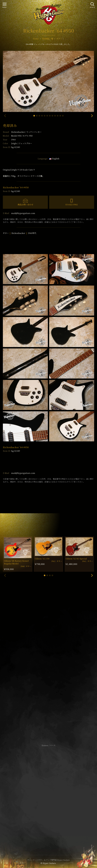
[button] (34, 116)
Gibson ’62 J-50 (42, 559)
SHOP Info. (49, 667)
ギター (6, 233)
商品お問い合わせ (25, 204)
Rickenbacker (26, 132)
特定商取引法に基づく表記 (48, 793)
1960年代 (32, 233)
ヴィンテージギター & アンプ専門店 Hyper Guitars (48, 860)
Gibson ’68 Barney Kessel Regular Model (16, 562)
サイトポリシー (48, 789)
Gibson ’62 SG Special (76, 559)
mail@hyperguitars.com (23, 213)
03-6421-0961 (72, 204)
